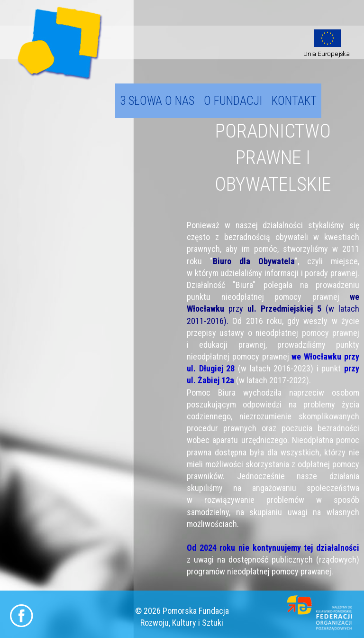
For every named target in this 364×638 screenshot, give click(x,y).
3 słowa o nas (157, 101)
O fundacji (233, 101)
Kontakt (294, 101)
